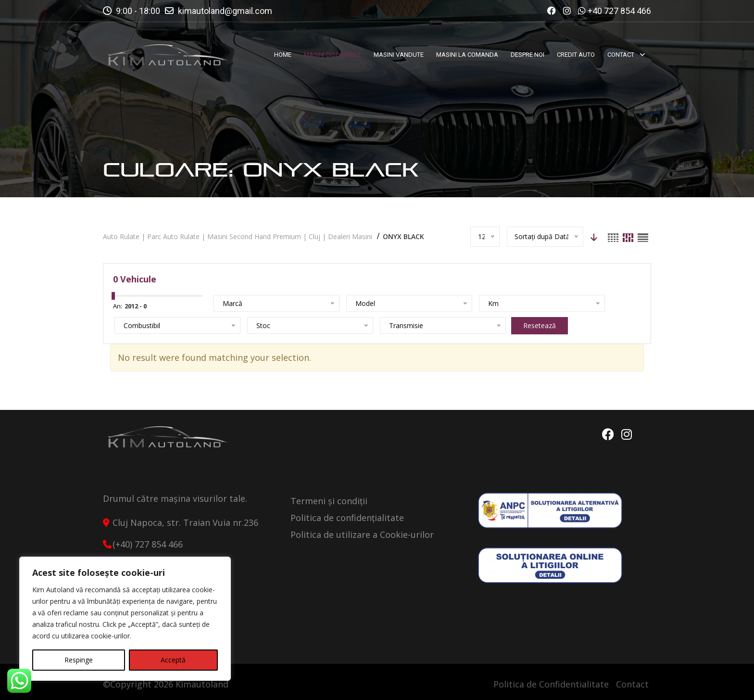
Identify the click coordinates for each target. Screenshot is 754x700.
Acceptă (173, 660)
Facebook (607, 434)
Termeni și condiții (329, 501)
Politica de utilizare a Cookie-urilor (362, 535)
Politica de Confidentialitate (551, 684)
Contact (632, 684)
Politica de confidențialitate (347, 518)
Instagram (627, 434)
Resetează (317, 325)
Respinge (79, 660)
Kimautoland (202, 684)
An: (118, 306)
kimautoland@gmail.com (225, 11)
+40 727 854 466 (619, 11)
